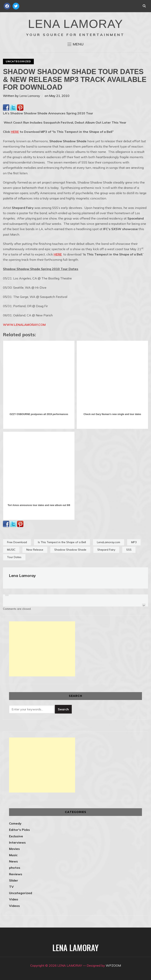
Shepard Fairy (106, 550)
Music (13, 855)
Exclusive (16, 836)
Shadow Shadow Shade (70, 550)
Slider (14, 880)
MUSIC (11, 550)
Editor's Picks (19, 830)
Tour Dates (14, 557)
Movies (14, 849)
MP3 (134, 542)
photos (15, 868)
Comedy (15, 823)
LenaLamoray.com (109, 542)
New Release (35, 550)
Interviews (17, 842)
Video (14, 899)
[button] (75, 44)
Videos (14, 906)
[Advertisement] (42, 649)
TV (11, 887)
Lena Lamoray (30, 96)
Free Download (17, 542)
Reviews (16, 874)
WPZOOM (113, 965)
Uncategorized (18, 61)
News (13, 861)
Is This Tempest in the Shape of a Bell (62, 542)
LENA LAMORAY (75, 24)
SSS (129, 550)
